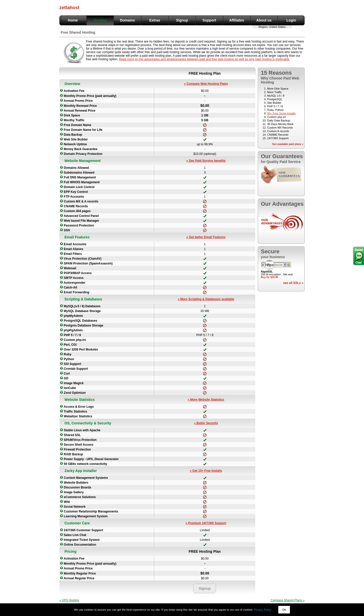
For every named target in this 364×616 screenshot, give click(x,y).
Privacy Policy (263, 610)
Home (73, 20)
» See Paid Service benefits (206, 161)
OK (284, 610)
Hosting (100, 20)
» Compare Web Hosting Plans (206, 84)
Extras (155, 20)
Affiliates (236, 20)
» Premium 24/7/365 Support (206, 523)
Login (291, 20)
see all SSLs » (293, 283)
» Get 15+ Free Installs (206, 471)
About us (264, 20)
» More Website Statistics (206, 400)
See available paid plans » (288, 144)
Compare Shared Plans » (288, 600)
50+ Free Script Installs (281, 113)
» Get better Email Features (206, 237)
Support (209, 20)
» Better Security (206, 423)
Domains (127, 20)
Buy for (269, 277)
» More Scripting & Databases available (206, 299)
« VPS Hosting (69, 600)
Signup (182, 20)
